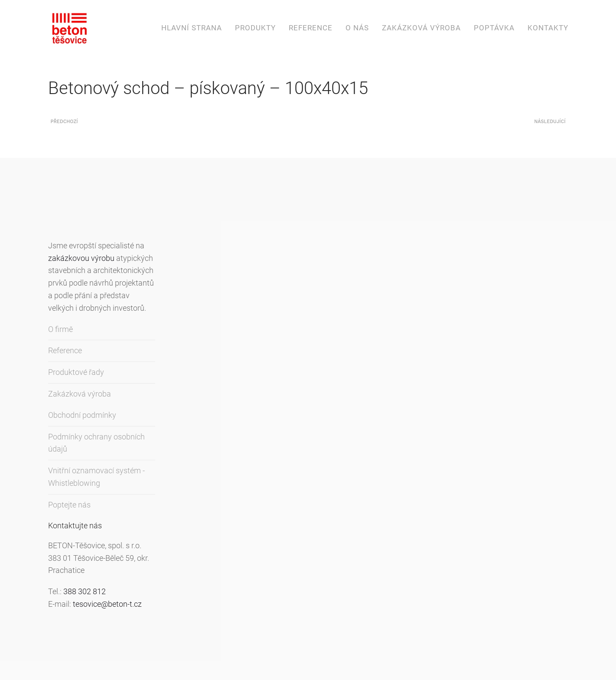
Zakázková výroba (421, 28)
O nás (357, 28)
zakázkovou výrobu (81, 258)
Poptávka (494, 28)
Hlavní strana (192, 28)
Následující (550, 122)
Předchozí (64, 122)
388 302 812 (85, 591)
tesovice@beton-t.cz (107, 604)
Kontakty (548, 28)
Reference (311, 28)
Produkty (255, 28)
